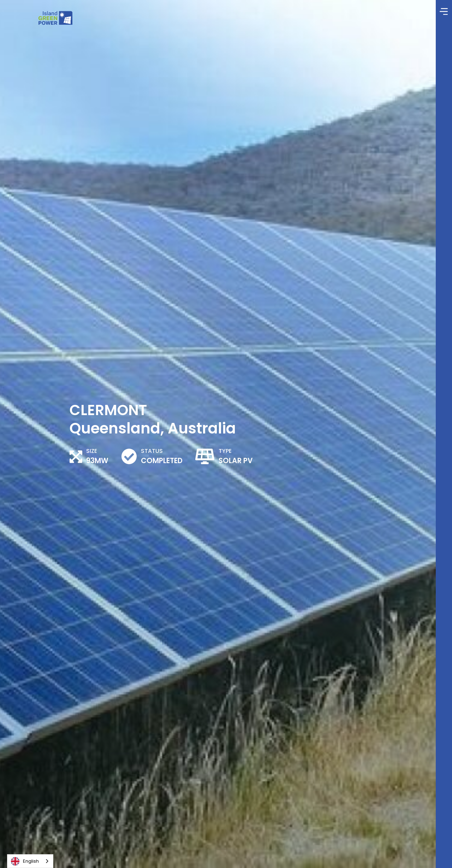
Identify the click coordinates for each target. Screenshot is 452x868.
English (25, 861)
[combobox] (30, 861)
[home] (55, 18)
